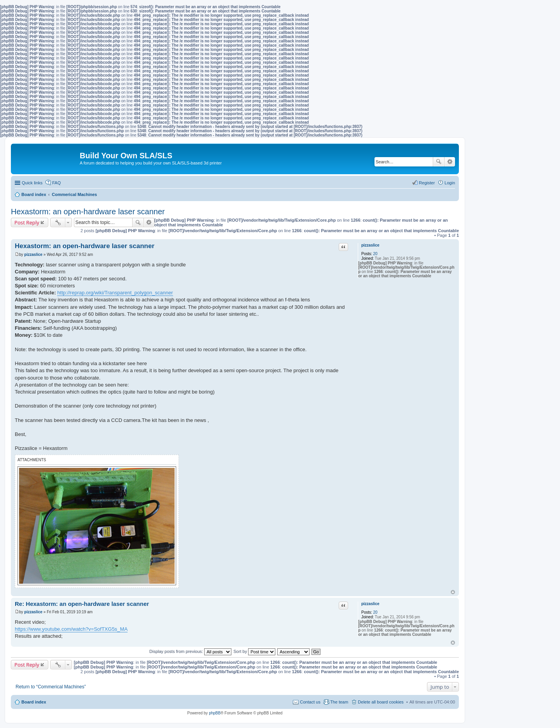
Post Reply (27, 222)
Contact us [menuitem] (310, 702)
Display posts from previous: (190, 651)
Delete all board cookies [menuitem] (381, 702)
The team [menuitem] (339, 702)
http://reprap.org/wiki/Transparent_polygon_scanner (115, 293)
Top (453, 592)
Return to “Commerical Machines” (51, 687)
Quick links (32, 183)
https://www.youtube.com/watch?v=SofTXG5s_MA (71, 629)
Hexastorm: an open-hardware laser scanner (88, 212)
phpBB (215, 713)
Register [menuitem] (427, 183)
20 (375, 254)
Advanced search (450, 162)
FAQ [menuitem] (56, 183)
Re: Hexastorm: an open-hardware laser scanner (82, 604)
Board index (34, 702)
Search (439, 162)
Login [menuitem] (450, 183)
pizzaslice (370, 245)
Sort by (254, 651)
